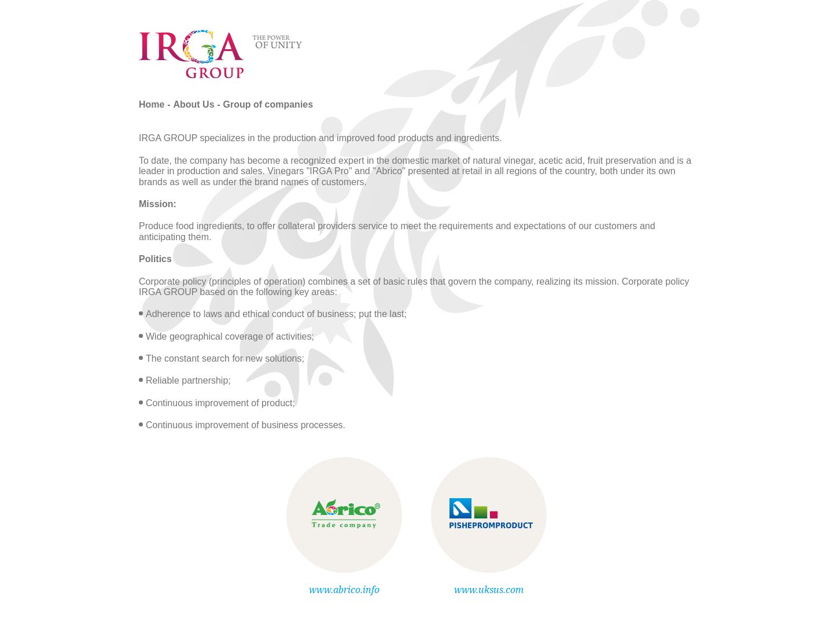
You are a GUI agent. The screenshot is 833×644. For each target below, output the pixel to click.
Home (152, 104)
